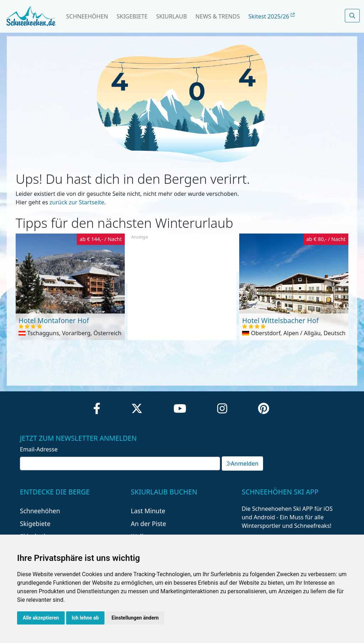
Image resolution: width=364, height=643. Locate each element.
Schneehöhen (87, 16)
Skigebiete (132, 16)
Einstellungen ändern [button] (135, 618)
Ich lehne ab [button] (85, 618)
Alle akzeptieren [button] (41, 618)
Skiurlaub (171, 16)
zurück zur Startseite (77, 202)
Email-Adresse (39, 449)
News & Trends (218, 16)
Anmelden (242, 464)
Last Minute (148, 511)
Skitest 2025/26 (272, 16)
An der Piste (148, 524)
